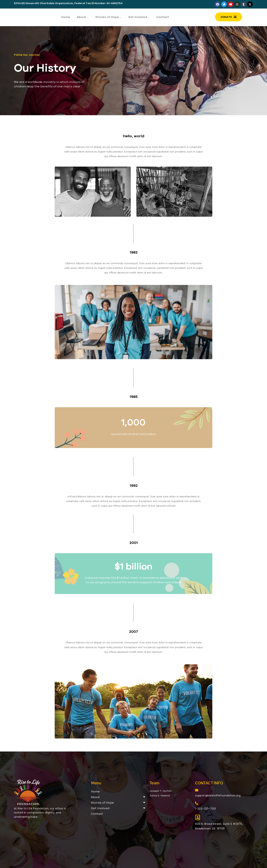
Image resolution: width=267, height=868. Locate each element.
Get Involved (118, 808)
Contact (97, 814)
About (118, 797)
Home (95, 791)
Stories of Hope (118, 802)
